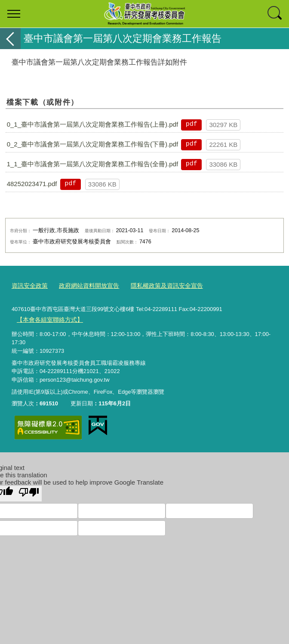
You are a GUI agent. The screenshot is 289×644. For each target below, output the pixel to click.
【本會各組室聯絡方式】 (47, 318)
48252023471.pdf (32, 184)
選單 (14, 14)
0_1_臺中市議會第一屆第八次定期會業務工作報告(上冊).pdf (92, 124)
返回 (10, 39)
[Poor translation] (29, 492)
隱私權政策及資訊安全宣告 (157, 285)
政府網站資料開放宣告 (84, 285)
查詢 (275, 14)
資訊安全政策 (28, 285)
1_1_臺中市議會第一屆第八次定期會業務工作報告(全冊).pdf (92, 164)
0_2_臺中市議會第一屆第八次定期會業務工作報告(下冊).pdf (92, 144)
